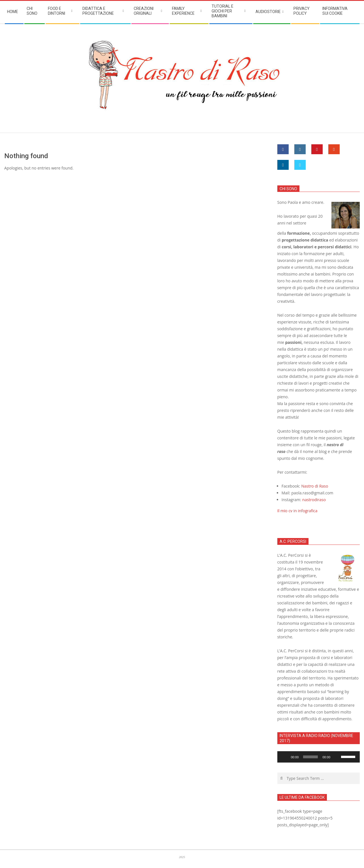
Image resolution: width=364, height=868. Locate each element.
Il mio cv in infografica (297, 511)
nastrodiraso (314, 500)
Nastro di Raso (315, 486)
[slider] (310, 757)
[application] (319, 757)
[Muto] (337, 757)
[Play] (285, 757)
